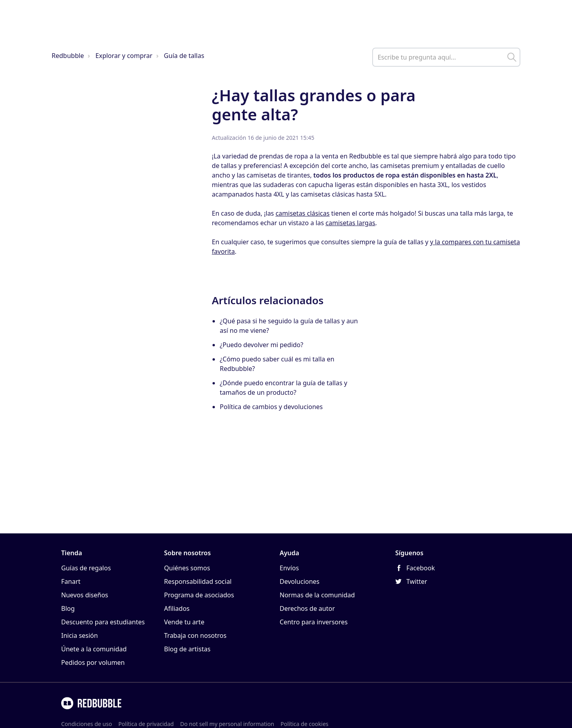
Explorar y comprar (124, 56)
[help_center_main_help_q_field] (446, 57)
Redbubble (68, 56)
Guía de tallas (184, 56)
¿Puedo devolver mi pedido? (261, 345)
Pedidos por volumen (93, 662)
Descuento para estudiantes (103, 622)
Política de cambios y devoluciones (271, 407)
